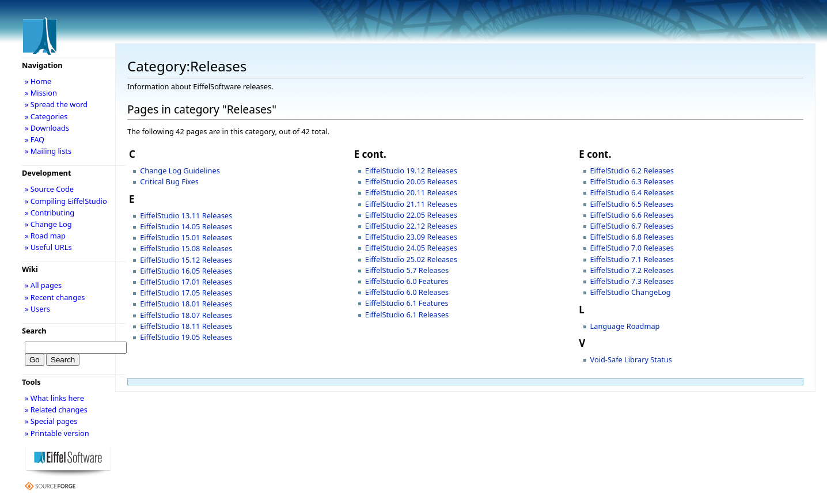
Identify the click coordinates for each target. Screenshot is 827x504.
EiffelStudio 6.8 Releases (632, 237)
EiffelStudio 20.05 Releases (411, 181)
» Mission (41, 93)
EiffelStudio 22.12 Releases (411, 226)
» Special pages (51, 421)
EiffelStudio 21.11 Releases (411, 204)
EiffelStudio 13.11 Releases (186, 215)
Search (34, 331)
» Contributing (50, 213)
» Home (38, 81)
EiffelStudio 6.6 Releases (632, 215)
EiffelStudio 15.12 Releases (186, 260)
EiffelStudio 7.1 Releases (632, 259)
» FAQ (35, 139)
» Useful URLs (48, 247)
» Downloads (47, 128)
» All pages (43, 285)
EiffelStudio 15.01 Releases (186, 237)
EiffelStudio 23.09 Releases (411, 237)
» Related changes (56, 410)
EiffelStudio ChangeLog (631, 292)
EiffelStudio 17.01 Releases (186, 282)
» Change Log (48, 224)
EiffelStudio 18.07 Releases (186, 315)
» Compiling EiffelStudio (66, 201)
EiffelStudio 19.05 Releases (186, 337)
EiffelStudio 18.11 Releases (186, 326)
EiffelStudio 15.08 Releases (186, 248)
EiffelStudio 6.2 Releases (632, 170)
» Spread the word (56, 104)
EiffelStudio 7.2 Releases (632, 270)
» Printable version (57, 433)
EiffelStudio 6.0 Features (407, 281)
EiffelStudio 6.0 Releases (407, 292)
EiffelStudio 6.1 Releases (407, 314)
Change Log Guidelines (180, 170)
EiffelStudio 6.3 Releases (632, 181)
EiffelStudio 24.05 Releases (411, 248)
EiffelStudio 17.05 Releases (186, 293)
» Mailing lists (48, 151)
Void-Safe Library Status (631, 359)
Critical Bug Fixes (169, 181)
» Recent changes (55, 297)
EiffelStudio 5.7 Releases (407, 270)
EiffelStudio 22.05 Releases (411, 215)
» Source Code (49, 189)
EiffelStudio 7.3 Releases (632, 281)
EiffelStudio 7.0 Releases (632, 248)
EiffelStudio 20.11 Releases (411, 192)
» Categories (46, 116)
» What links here (54, 398)
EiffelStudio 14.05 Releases (186, 226)
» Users (37, 309)
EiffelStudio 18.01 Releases (186, 304)
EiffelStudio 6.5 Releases (632, 204)
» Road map (45, 236)
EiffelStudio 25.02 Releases (411, 259)
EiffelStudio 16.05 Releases (186, 271)
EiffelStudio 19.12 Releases (411, 170)
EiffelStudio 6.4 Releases (632, 192)
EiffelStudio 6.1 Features (407, 303)
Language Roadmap (625, 326)
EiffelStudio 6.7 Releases (632, 226)
